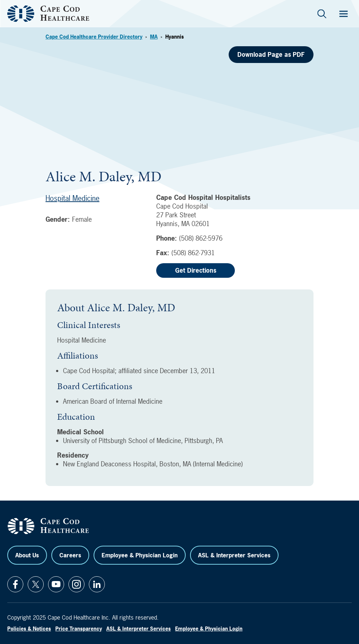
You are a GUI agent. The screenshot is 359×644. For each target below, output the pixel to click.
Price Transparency (79, 629)
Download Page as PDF (271, 54)
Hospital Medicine (72, 198)
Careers (70, 555)
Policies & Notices (29, 629)
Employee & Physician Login (140, 555)
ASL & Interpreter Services (234, 555)
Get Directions (196, 270)
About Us (27, 555)
